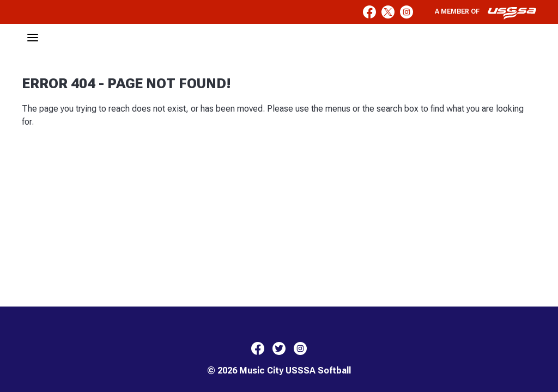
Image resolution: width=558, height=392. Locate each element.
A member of (486, 13)
